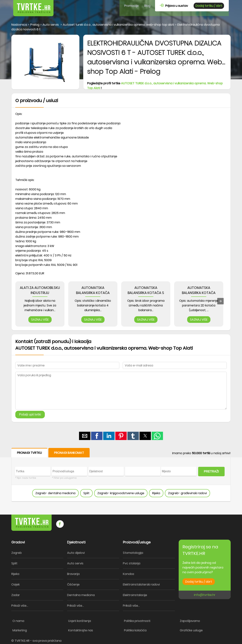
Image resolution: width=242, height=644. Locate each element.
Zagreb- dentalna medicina (55, 493)
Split (86, 493)
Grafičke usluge (191, 630)
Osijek (16, 584)
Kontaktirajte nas (81, 630)
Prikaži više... (20, 606)
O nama (18, 621)
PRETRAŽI (211, 471)
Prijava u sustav (174, 6)
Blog (147, 6)
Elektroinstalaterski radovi (141, 584)
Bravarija (73, 574)
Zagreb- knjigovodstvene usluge (121, 493)
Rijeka (156, 493)
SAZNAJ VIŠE (40, 320)
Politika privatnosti (137, 621)
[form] (121, 475)
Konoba (128, 574)
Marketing (20, 630)
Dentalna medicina (81, 595)
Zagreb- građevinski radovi (187, 493)
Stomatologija (133, 553)
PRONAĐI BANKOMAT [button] (69, 453)
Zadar (16, 595)
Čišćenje (73, 584)
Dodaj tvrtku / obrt (209, 6)
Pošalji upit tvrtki (30, 414)
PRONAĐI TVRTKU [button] (29, 453)
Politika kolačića (135, 630)
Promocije (131, 6)
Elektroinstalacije (135, 595)
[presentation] (220, 301)
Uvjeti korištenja (80, 621)
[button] (85, 436)
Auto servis (75, 563)
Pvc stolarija (132, 563)
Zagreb (17, 553)
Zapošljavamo (190, 621)
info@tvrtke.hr (205, 595)
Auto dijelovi (76, 553)
